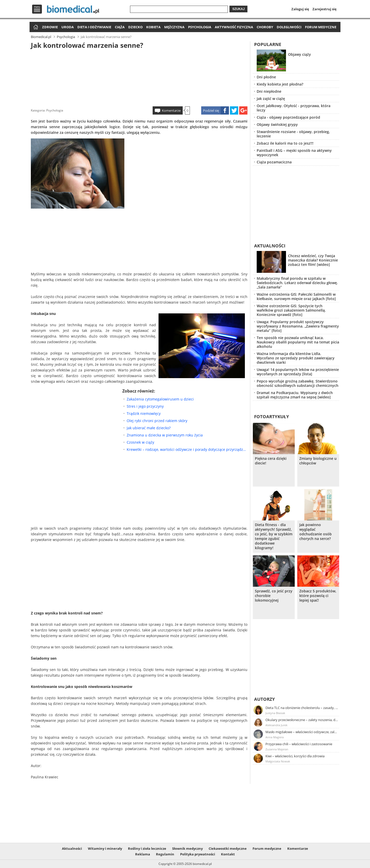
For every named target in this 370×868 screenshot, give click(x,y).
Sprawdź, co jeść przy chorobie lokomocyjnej (274, 596)
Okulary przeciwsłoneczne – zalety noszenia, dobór (302, 720)
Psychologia (200, 27)
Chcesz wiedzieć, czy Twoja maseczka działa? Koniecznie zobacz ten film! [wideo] (313, 260)
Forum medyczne (321, 27)
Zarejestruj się (325, 9)
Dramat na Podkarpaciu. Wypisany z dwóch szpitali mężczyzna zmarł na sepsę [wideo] (295, 395)
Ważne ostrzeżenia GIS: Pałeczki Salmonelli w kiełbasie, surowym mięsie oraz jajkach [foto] (296, 296)
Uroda (68, 27)
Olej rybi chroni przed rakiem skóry (157, 421)
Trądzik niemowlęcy (144, 413)
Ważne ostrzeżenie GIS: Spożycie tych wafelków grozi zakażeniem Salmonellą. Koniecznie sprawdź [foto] (291, 310)
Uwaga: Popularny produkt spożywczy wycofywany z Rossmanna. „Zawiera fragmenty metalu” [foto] (298, 326)
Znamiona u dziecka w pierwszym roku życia (165, 435)
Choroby (265, 27)
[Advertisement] (139, 77)
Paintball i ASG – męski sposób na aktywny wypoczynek (294, 153)
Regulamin (165, 854)
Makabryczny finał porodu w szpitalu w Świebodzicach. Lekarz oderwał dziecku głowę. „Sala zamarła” (297, 283)
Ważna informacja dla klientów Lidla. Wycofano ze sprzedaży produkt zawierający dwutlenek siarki (296, 358)
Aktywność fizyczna (234, 27)
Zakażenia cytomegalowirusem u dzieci (160, 399)
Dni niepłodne (269, 91)
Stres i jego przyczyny (145, 406)
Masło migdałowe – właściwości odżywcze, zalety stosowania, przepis (302, 732)
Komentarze (171, 110)
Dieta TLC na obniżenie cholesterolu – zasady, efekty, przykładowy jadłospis (302, 708)
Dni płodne (266, 77)
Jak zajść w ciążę (271, 99)
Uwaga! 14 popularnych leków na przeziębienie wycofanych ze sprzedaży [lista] (298, 372)
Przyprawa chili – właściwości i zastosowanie (299, 744)
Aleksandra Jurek (276, 725)
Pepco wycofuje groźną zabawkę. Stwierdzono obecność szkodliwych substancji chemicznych (298, 383)
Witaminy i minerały (105, 848)
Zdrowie (50, 27)
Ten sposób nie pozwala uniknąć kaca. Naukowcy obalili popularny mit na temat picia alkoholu (298, 342)
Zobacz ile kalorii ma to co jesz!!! (285, 143)
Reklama (143, 854)
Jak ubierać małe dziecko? (149, 428)
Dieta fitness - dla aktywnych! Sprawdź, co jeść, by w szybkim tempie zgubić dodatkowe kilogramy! (274, 536)
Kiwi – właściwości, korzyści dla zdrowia (295, 756)
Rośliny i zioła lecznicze (147, 848)
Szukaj (238, 9)
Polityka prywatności (198, 854)
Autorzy (265, 699)
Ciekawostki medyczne (228, 848)
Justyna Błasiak (275, 713)
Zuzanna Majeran (277, 749)
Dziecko (135, 27)
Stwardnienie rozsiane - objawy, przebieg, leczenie (293, 134)
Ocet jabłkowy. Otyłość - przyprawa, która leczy (294, 108)
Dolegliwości (289, 27)
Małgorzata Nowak (278, 761)
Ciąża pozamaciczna (274, 162)
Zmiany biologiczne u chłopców (318, 461)
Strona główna (35, 27)
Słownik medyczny (187, 848)
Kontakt (228, 854)
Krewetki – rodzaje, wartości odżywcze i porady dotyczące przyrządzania (187, 449)
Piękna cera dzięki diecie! (271, 461)
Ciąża (120, 27)
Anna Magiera (275, 737)
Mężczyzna (174, 27)
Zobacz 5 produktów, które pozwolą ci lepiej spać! (318, 596)
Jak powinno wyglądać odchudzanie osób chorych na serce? (316, 532)
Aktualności (270, 246)
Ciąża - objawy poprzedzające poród (288, 117)
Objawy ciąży (299, 54)
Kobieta (153, 27)
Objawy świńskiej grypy (277, 124)
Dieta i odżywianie (94, 27)
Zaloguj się (300, 9)
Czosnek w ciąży (140, 442)
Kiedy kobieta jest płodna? (280, 84)
